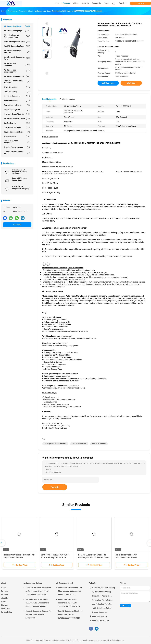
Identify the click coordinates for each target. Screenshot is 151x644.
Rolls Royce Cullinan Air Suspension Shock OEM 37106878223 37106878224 (128, 558)
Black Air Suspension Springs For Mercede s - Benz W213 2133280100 (38, 614)
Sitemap (4, 605)
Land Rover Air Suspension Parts (17, 58)
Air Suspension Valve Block (17, 119)
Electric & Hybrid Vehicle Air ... (17, 153)
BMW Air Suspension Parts (17, 42)
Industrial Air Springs (17, 96)
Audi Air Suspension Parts (17, 46)
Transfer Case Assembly (17, 147)
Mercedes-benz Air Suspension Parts (17, 36)
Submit (55, 487)
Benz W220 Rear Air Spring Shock (20, 179)
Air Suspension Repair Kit (17, 76)
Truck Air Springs (17, 87)
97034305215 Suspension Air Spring (21, 188)
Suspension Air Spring (17, 127)
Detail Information (49, 99)
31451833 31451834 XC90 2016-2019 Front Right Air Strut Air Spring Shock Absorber (56, 558)
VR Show (5, 595)
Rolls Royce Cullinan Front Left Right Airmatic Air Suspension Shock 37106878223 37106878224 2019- (70, 592)
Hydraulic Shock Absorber (17, 114)
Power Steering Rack (17, 110)
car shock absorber (99, 444)
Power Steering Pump (17, 105)
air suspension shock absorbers (55, 444)
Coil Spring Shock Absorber (17, 142)
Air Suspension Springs (17, 31)
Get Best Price (108, 83)
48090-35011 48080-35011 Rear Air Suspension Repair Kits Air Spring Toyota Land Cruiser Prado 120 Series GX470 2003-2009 (38, 592)
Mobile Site (6, 609)
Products (5, 591)
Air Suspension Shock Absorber (17, 52)
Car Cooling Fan (17, 123)
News (3, 602)
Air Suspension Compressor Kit (17, 71)
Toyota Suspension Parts (17, 132)
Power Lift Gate (17, 136)
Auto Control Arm (17, 101)
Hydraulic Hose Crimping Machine (17, 82)
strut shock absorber (79, 444)
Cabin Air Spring (17, 92)
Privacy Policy (7, 612)
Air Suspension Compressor (17, 64)
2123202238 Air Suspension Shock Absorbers (19, 172)
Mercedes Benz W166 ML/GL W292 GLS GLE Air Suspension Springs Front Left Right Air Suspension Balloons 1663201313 (37, 603)
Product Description (68, 99)
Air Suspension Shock (17, 26)
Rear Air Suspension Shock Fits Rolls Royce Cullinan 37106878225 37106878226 (94, 558)
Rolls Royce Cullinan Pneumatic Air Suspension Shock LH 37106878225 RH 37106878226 (19, 558)
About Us (5, 598)
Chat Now (141, 3)
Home (4, 588)
